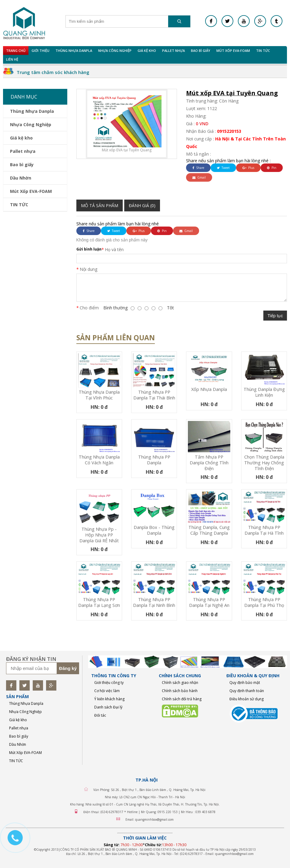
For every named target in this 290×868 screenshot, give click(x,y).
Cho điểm (89, 308)
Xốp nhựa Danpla (209, 389)
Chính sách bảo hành (180, 691)
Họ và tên (114, 249)
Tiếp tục (275, 316)
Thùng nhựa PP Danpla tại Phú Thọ (264, 602)
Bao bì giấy (201, 50)
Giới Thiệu (40, 50)
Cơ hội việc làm (107, 691)
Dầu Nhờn (21, 178)
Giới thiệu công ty (109, 683)
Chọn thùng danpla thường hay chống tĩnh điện (264, 463)
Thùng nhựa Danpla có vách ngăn (99, 460)
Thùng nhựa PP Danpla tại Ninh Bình (154, 602)
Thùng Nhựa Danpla (74, 50)
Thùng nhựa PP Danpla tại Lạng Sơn (99, 602)
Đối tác (100, 715)
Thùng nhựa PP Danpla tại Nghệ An (209, 602)
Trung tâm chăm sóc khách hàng (53, 72)
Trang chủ (16, 50)
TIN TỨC (263, 50)
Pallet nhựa (173, 50)
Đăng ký (68, 668)
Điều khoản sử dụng (247, 699)
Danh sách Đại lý (108, 707)
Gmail (199, 177)
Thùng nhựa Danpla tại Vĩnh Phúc (99, 395)
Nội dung (88, 269)
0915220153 (229, 131)
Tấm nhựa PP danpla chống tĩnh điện (209, 463)
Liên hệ (12, 59)
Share (198, 168)
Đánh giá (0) (142, 205)
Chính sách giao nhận (180, 683)
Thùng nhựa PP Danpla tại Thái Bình (154, 395)
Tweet (223, 168)
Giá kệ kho (147, 50)
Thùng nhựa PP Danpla (154, 460)
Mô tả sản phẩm (100, 205)
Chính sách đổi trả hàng (182, 699)
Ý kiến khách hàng (109, 699)
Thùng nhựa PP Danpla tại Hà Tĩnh (264, 530)
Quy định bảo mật (245, 683)
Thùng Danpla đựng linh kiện (264, 392)
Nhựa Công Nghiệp (115, 50)
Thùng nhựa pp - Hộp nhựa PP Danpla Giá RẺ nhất (99, 535)
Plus (248, 168)
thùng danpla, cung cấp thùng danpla (209, 530)
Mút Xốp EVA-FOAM (233, 50)
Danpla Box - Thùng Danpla (154, 530)
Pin (272, 168)
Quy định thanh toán (247, 691)
